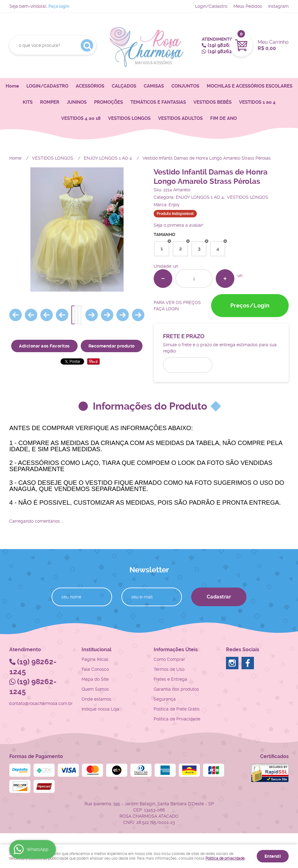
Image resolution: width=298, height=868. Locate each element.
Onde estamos (97, 699)
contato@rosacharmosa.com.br (41, 703)
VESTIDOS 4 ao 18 (81, 118)
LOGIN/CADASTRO (47, 86)
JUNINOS (77, 102)
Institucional (97, 650)
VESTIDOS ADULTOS (180, 118)
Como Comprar (169, 659)
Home (12, 86)
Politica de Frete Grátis (177, 709)
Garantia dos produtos (176, 689)
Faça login (59, 6)
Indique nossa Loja (100, 709)
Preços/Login (250, 305)
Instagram (278, 6)
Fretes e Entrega (170, 679)
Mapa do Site (95, 679)
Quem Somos (95, 689)
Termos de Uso (169, 669)
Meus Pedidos (248, 6)
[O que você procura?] (87, 45)
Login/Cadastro (211, 6)
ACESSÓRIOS (90, 86)
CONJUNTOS (185, 86)
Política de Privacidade (177, 719)
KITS (28, 102)
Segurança (165, 699)
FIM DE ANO (223, 118)
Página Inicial (95, 659)
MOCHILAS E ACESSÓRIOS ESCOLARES (250, 86)
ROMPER (50, 102)
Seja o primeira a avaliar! (179, 225)
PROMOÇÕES (108, 102)
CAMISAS (154, 86)
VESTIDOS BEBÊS (212, 102)
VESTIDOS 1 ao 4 (257, 102)
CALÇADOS (124, 86)
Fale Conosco (95, 669)
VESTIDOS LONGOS (129, 118)
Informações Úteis (176, 650)
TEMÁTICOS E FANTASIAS (158, 102)
